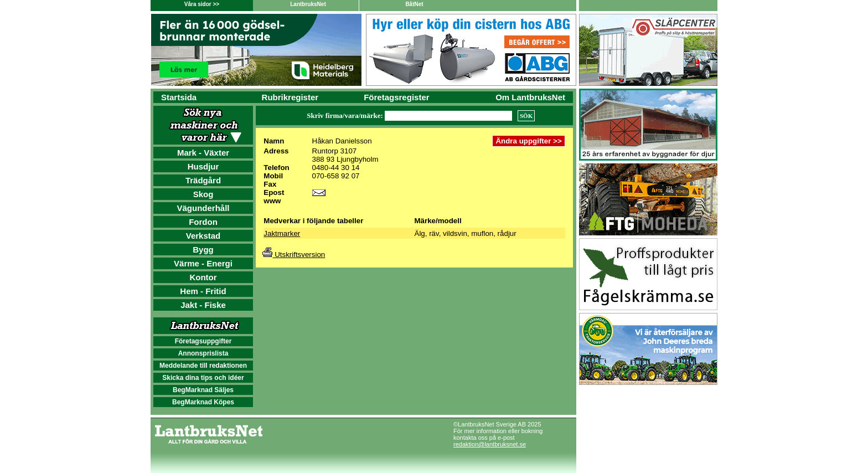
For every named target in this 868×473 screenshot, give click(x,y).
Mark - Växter (203, 153)
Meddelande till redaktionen (203, 366)
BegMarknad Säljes (203, 390)
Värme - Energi (203, 263)
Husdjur (203, 166)
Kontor (203, 277)
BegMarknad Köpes (203, 402)
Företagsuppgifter (203, 341)
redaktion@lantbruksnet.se (490, 444)
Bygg (203, 250)
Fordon (203, 222)
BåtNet (414, 4)
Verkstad (203, 236)
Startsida (179, 97)
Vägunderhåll (203, 208)
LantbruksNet (308, 4)
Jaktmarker (282, 233)
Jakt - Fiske (203, 305)
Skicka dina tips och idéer (203, 378)
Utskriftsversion (294, 255)
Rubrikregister (290, 97)
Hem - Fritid (203, 291)
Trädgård (203, 180)
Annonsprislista (203, 353)
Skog (203, 194)
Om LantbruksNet (530, 97)
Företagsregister (396, 97)
